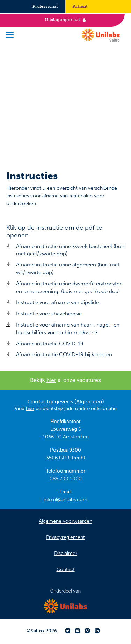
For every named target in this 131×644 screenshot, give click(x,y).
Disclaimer (66, 553)
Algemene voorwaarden (65, 521)
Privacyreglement (65, 537)
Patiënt (80, 6)
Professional (45, 6)
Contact (66, 569)
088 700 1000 (66, 479)
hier (51, 380)
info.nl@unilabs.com (65, 500)
